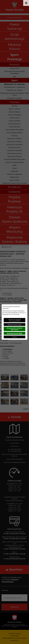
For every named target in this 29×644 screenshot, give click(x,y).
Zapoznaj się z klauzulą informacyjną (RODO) (15, 320)
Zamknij (15, 337)
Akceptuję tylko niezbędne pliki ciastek (14, 329)
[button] (26, 3)
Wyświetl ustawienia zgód (14, 324)
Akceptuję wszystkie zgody (14, 333)
